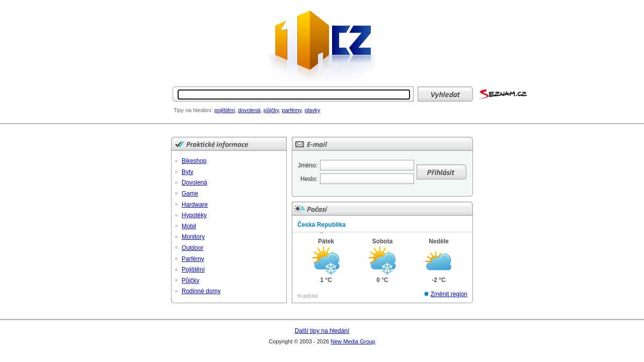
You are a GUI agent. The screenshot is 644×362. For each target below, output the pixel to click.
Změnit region (449, 294)
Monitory (193, 237)
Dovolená (194, 183)
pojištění (225, 110)
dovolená (249, 110)
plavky (312, 110)
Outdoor (192, 248)
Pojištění (193, 269)
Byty (187, 172)
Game (190, 194)
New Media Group (353, 341)
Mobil (189, 226)
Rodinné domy (201, 291)
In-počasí (308, 296)
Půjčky (190, 281)
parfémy (292, 110)
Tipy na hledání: (193, 110)
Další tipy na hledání (322, 331)
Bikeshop (194, 161)
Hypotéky (194, 215)
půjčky (271, 110)
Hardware (195, 205)
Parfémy (193, 259)
